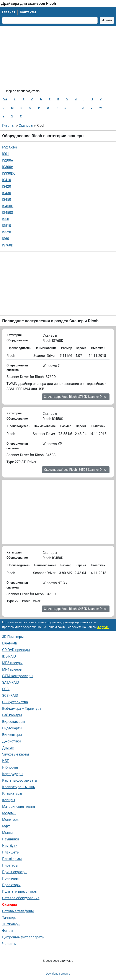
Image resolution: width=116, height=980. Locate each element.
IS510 (7, 226)
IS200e (7, 160)
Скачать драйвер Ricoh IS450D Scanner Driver (76, 609)
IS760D (8, 245)
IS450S (8, 213)
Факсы (8, 931)
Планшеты (11, 852)
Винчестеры (12, 735)
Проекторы (11, 885)
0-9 (5, 99)
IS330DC (9, 173)
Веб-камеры (12, 715)
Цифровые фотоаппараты (23, 937)
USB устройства (15, 702)
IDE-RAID (9, 656)
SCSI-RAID (10, 696)
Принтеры (10, 878)
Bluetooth (10, 643)
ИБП (6, 761)
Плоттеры (10, 865)
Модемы (9, 813)
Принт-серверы (15, 872)
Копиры (9, 800)
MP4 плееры (12, 669)
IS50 (6, 219)
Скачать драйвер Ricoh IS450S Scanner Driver (76, 470)
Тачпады (9, 918)
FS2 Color (10, 147)
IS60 (6, 239)
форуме (103, 627)
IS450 (7, 200)
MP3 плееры (12, 663)
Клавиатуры (12, 794)
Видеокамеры (14, 722)
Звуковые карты (16, 754)
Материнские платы (19, 807)
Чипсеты (9, 944)
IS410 (7, 180)
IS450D (8, 206)
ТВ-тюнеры (11, 924)
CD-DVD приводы (16, 650)
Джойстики (11, 741)
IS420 (7, 186)
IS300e (7, 167)
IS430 (7, 193)
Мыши (7, 833)
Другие (8, 748)
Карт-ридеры (13, 774)
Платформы (12, 859)
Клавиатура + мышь (19, 787)
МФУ (6, 826)
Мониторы (11, 820)
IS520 (7, 232)
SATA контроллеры (18, 676)
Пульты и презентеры (20, 891)
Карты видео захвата (20, 780)
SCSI (6, 689)
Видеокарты (12, 728)
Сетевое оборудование (21, 898)
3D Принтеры (13, 637)
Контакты (28, 12)
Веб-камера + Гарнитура (22, 709)
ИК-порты (10, 767)
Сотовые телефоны (18, 911)
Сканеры (26, 126)
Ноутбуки (10, 846)
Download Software (58, 974)
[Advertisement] (58, 56)
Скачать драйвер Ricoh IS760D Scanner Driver (76, 397)
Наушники (11, 839)
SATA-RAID (11, 682)
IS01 (6, 154)
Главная (9, 12)
